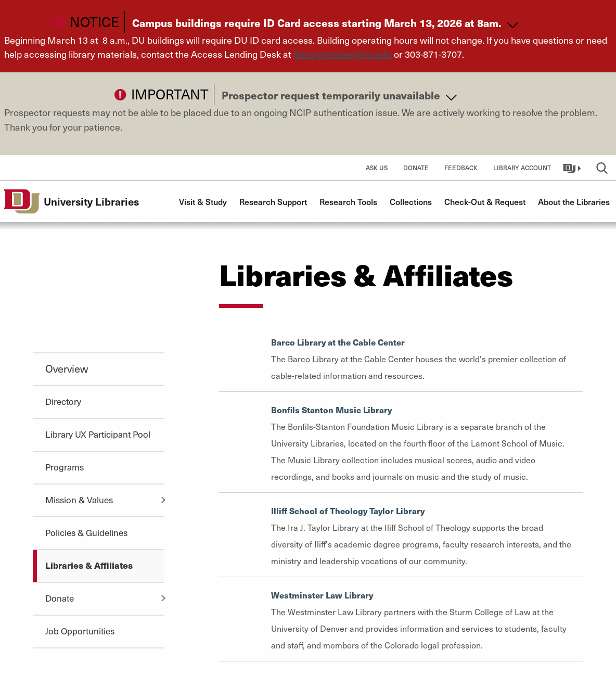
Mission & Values (79, 500)
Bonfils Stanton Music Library (331, 410)
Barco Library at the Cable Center (338, 342)
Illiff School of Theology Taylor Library (348, 511)
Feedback (461, 168)
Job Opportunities (80, 631)
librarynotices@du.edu (343, 54)
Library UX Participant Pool (98, 434)
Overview (67, 368)
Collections (411, 201)
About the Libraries (574, 201)
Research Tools (348, 201)
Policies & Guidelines (86, 532)
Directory (63, 401)
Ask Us (377, 168)
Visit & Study (203, 201)
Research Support (273, 201)
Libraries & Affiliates (89, 565)
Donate (416, 168)
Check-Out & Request (485, 201)
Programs (65, 467)
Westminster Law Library (322, 595)
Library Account (522, 168)
